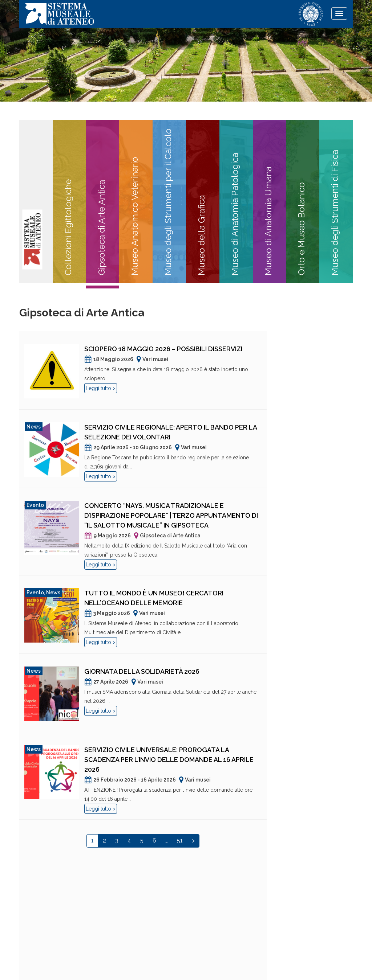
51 (180, 840)
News (34, 427)
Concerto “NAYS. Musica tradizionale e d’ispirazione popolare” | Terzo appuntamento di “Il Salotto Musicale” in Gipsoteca (171, 515)
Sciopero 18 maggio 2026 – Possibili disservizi (163, 349)
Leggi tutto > (101, 388)
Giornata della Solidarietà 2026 (142, 671)
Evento (35, 505)
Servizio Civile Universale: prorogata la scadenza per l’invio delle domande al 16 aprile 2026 (169, 760)
